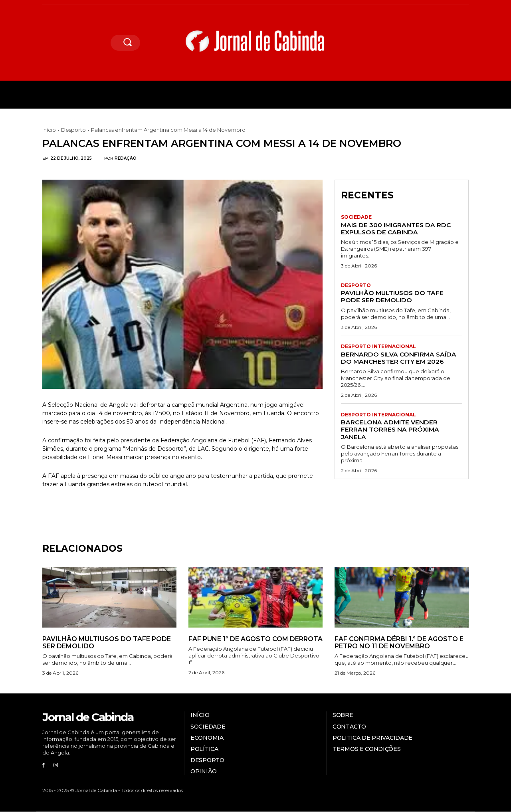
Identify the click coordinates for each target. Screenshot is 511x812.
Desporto (73, 130)
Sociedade (356, 218)
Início (49, 130)
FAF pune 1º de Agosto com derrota (255, 639)
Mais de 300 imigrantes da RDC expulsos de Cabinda (398, 229)
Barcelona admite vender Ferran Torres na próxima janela (391, 430)
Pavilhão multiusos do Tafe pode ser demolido (395, 296)
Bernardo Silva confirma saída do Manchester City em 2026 (401, 358)
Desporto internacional (378, 347)
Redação (126, 158)
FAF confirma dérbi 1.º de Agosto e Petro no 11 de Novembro (399, 643)
